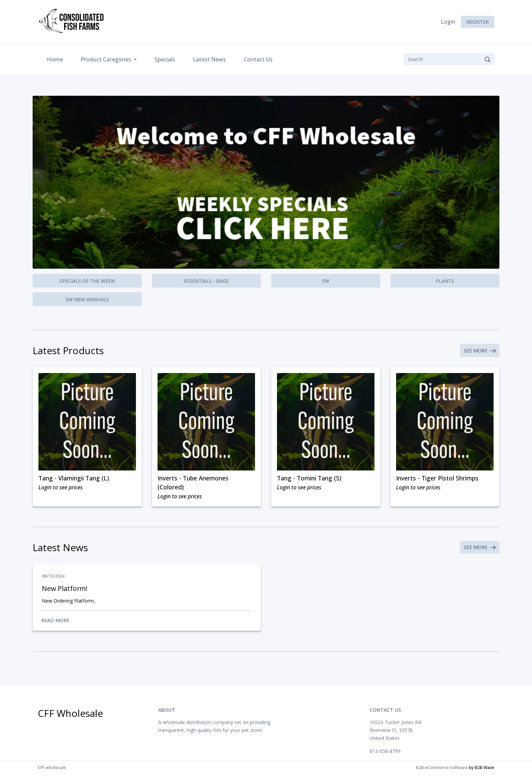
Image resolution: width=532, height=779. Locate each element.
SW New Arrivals (87, 299)
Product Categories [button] (107, 59)
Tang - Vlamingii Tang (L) (75, 479)
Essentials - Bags (206, 281)
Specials (165, 59)
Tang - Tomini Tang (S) (310, 479)
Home (56, 59)
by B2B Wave (482, 772)
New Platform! (65, 591)
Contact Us (258, 59)
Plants (445, 281)
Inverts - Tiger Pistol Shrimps (439, 479)
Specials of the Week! (87, 281)
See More (479, 351)
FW (326, 281)
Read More (147, 624)
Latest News (209, 59)
